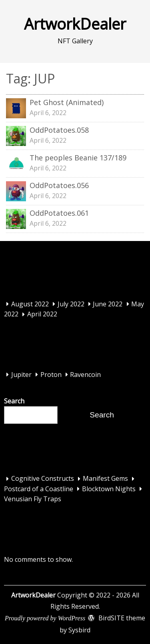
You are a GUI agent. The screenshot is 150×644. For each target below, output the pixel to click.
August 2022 (30, 304)
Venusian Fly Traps (33, 499)
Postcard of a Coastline (39, 489)
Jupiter (21, 375)
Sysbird (79, 630)
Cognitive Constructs (43, 479)
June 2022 (108, 304)
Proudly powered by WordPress (45, 618)
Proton (51, 375)
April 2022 (42, 314)
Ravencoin (85, 375)
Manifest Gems (105, 479)
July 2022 (71, 304)
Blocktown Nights (109, 489)
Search (14, 401)
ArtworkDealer (75, 24)
